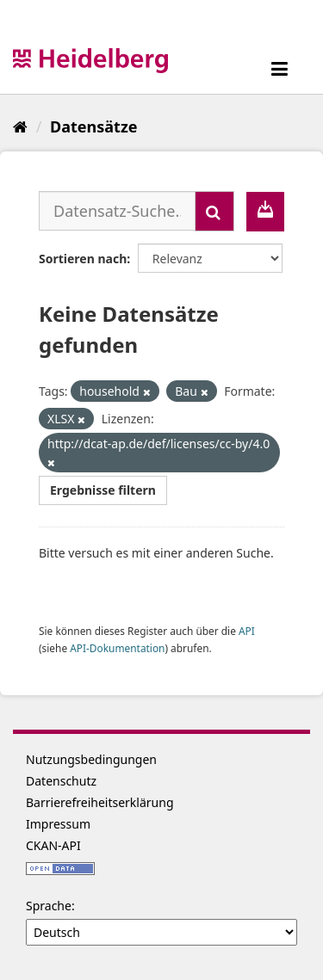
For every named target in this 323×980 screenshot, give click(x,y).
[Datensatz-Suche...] (117, 211)
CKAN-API (53, 845)
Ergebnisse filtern (103, 490)
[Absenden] (214, 211)
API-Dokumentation (117, 648)
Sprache (49, 906)
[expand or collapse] (280, 68)
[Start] (20, 126)
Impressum (58, 824)
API (247, 631)
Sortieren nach (83, 259)
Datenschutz (61, 781)
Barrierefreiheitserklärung (100, 802)
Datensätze (93, 126)
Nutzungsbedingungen (91, 759)
